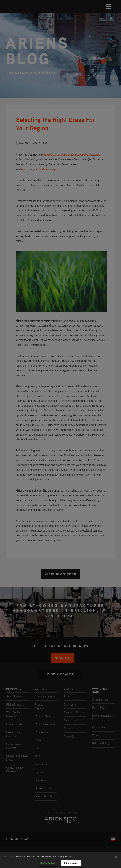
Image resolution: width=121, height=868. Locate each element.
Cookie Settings (48, 863)
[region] (60, 860)
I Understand (71, 863)
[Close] (116, 857)
